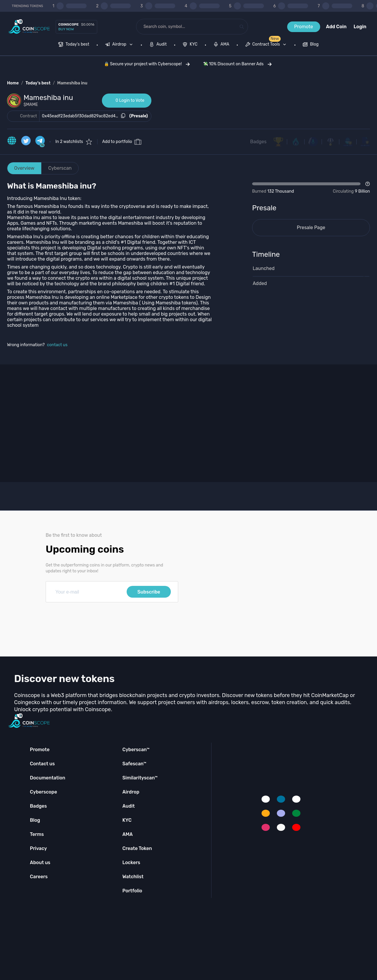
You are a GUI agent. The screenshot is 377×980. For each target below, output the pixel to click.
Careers (39, 877)
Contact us (42, 764)
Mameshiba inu (72, 83)
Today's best (38, 83)
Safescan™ (134, 764)
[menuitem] (74, 45)
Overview (24, 168)
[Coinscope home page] (29, 27)
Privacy (38, 848)
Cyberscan (60, 168)
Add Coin (336, 27)
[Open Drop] (311, 188)
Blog (35, 820)
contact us (57, 345)
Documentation (48, 778)
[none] (120, 45)
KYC (127, 820)
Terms (37, 834)
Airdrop (131, 792)
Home (13, 83)
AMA (127, 834)
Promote (304, 27)
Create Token (137, 848)
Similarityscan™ (140, 778)
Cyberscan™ (136, 750)
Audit (128, 806)
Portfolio (132, 891)
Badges (258, 142)
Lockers (131, 862)
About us (40, 862)
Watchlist (133, 877)
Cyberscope (44, 792)
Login (360, 27)
